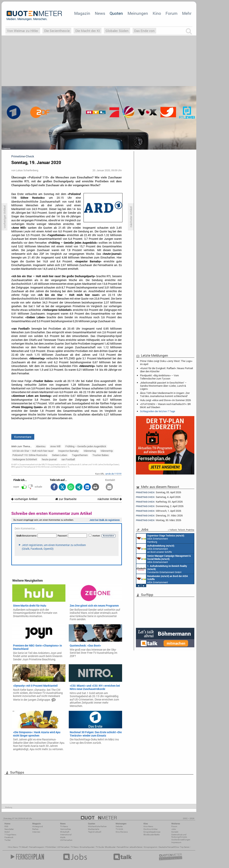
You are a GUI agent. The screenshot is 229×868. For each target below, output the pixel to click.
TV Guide (100, 847)
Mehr (187, 13)
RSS (6, 826)
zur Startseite (66, 499)
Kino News (13, 847)
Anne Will (55, 446)
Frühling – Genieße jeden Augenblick (86, 446)
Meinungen (138, 13)
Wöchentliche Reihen (97, 826)
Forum (171, 13)
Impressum (176, 842)
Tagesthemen (80, 455)
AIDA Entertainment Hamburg (160, 538)
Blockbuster (110, 847)
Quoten (116, 13)
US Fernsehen (63, 847)
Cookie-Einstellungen (181, 840)
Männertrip (107, 451)
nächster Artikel (110, 499)
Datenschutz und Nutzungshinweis (179, 836)
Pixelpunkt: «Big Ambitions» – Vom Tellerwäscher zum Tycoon (159, 377)
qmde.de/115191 (114, 474)
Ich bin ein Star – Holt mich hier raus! (33, 451)
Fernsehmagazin (37, 847)
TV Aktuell (23, 847)
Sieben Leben (59, 455)
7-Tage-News (10, 835)
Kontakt (175, 832)
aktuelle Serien (136, 847)
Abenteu (41, 446)
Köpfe (63, 837)
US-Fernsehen (66, 840)
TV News (75, 847)
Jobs (174, 829)
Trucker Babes (101, 455)
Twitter (7, 840)
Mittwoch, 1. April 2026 (159, 511)
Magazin (82, 13)
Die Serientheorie (57, 31)
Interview (36, 832)
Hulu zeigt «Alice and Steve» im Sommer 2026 (165, 400)
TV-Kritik (119, 829)
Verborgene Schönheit (25, 459)
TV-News (64, 826)
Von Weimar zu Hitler (23, 31)
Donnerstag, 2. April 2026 (160, 506)
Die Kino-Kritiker (151, 829)
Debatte (119, 826)
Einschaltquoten (87, 847)
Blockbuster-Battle (151, 835)
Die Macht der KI (88, 31)
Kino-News (148, 826)
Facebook (9, 837)
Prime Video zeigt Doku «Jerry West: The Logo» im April (166, 363)
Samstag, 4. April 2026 (158, 497)
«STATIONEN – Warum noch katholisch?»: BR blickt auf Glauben (165, 406)
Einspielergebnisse (152, 832)
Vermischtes (66, 829)
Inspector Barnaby (68, 451)
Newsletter (9, 829)
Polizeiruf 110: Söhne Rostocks (30, 455)
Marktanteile (94, 829)
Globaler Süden (117, 31)
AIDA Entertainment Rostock (164, 559)
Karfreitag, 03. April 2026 (159, 502)
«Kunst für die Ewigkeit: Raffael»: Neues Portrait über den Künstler (167, 370)
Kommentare (23, 437)
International (66, 835)
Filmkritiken (51, 847)
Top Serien (185, 847)
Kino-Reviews (122, 832)
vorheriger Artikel (24, 499)
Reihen (35, 829)
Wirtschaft (65, 832)
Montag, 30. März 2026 (159, 520)
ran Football (68, 459)
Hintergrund (38, 826)
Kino (157, 13)
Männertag (90, 451)
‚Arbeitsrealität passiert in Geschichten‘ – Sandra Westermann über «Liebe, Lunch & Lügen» (163, 386)
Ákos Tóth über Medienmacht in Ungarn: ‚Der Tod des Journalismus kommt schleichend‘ (165, 394)
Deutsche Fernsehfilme (169, 847)
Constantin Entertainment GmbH (162, 569)
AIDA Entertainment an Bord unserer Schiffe (155, 549)
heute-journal (49, 459)
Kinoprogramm (151, 847)
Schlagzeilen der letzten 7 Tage (158, 411)
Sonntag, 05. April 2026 (159, 492)
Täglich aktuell (95, 832)
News (100, 13)
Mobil (7, 832)
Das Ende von (144, 31)
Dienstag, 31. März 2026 (159, 516)
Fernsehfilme (123, 847)
